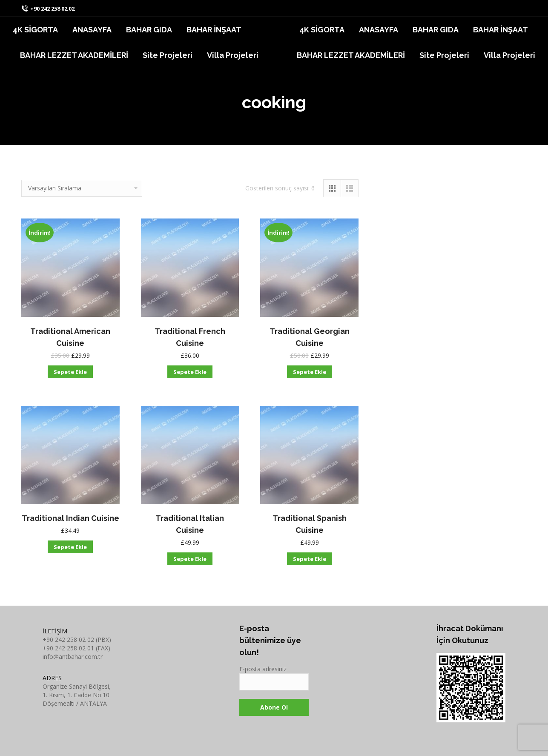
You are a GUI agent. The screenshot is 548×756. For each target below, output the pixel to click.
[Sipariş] (82, 188)
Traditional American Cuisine (70, 337)
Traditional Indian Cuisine (70, 518)
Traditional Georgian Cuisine (310, 337)
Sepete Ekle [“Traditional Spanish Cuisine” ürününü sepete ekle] (310, 559)
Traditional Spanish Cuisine (310, 524)
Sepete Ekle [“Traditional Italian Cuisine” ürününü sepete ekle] (190, 559)
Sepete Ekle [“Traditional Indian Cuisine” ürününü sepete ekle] (70, 547)
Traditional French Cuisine (190, 337)
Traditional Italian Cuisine (190, 524)
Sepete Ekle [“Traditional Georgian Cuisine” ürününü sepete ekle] (310, 372)
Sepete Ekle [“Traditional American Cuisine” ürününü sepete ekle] (70, 372)
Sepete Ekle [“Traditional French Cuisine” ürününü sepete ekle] (190, 372)
